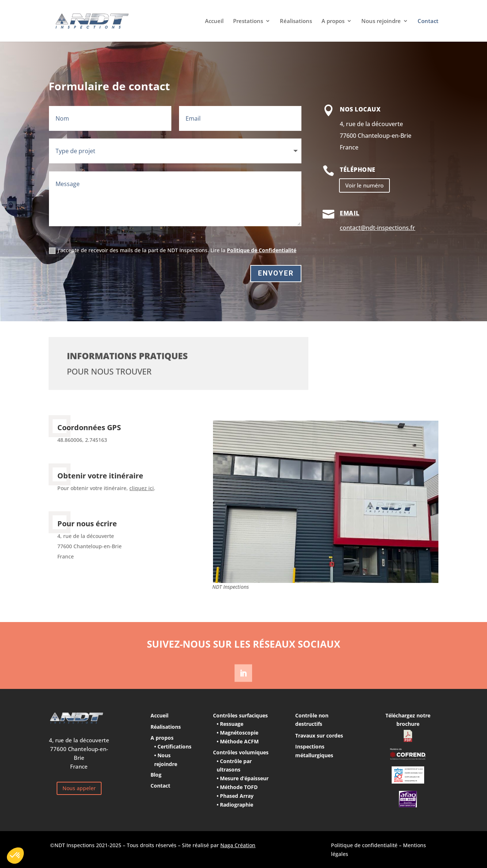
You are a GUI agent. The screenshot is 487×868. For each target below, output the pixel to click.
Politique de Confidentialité (262, 250)
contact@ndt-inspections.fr (377, 228)
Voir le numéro (364, 185)
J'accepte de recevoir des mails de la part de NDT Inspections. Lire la (173, 250)
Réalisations (296, 21)
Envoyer (276, 273)
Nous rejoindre (381, 21)
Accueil (214, 21)
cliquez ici (142, 488)
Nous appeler (79, 788)
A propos (333, 21)
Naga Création (238, 845)
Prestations (248, 21)
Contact (428, 21)
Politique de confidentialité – (367, 845)
